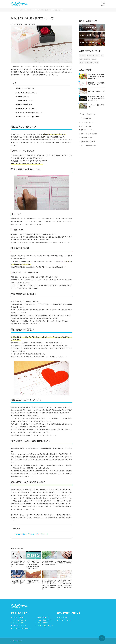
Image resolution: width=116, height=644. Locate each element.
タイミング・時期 (86, 126)
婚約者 (89, 55)
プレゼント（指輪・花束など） (90, 134)
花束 (103, 55)
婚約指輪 (94, 59)
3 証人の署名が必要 (22, 97)
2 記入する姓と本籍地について (26, 93)
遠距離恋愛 (87, 59)
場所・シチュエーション (88, 130)
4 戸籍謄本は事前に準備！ (24, 101)
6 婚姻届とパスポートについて (26, 109)
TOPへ (102, 638)
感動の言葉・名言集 (87, 138)
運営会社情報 (63, 617)
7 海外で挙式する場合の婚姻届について (29, 113)
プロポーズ (83, 55)
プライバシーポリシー (66, 620)
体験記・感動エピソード (88, 27)
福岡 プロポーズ (84, 63)
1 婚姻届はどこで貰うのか (24, 88)
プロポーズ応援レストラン (89, 43)
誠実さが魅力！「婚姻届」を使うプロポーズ (32, 534)
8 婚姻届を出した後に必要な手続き (28, 117)
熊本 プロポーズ (94, 63)
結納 (81, 59)
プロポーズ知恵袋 (86, 35)
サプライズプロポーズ (87, 122)
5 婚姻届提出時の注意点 (23, 105)
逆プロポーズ (96, 55)
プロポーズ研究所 (43, 623)
